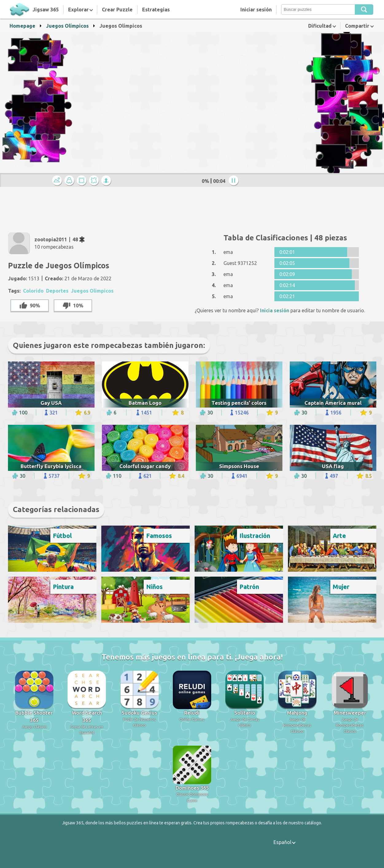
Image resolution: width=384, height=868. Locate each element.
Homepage (22, 26)
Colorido (33, 291)
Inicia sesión (275, 310)
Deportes (57, 291)
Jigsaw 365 (46, 10)
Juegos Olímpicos (67, 26)
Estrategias (156, 10)
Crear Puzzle (117, 10)
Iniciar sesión (256, 10)
